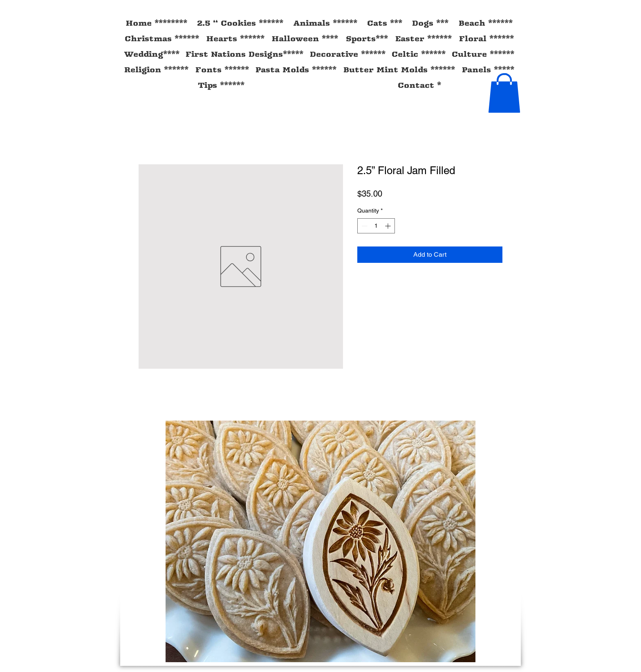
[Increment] (389, 226)
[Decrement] (364, 226)
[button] (504, 93)
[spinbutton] (376, 226)
